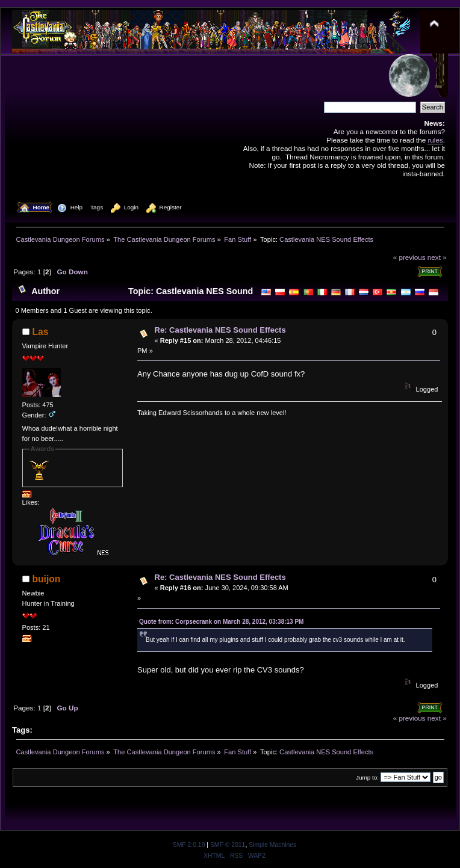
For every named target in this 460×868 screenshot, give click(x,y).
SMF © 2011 (228, 845)
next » (437, 257)
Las (41, 332)
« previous (409, 257)
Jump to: (367, 777)
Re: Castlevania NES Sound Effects (220, 330)
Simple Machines (272, 845)
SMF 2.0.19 (189, 845)
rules (435, 140)
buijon (47, 579)
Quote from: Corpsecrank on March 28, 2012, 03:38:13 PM (221, 622)
